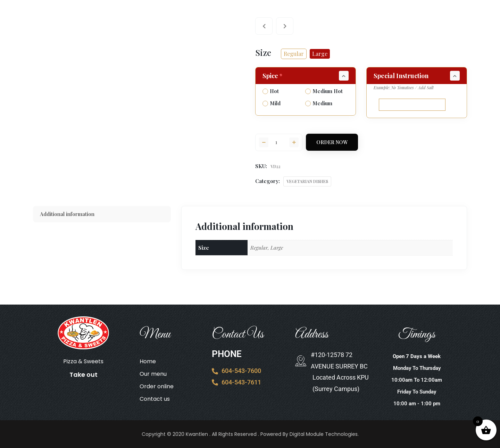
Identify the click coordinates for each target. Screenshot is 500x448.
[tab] (102, 214)
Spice (273, 76)
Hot (271, 91)
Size (263, 52)
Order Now (332, 142)
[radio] (294, 54)
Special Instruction (401, 76)
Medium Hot (324, 91)
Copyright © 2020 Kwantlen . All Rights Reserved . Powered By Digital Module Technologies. (250, 434)
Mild (272, 103)
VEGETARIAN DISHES (307, 181)
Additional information (67, 214)
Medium (319, 103)
